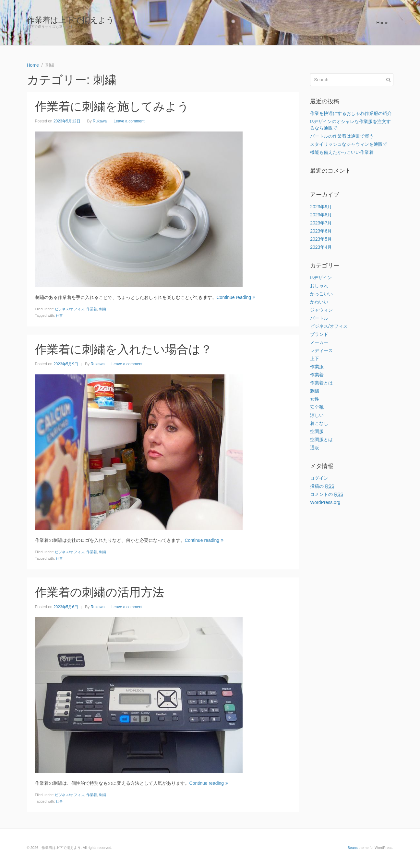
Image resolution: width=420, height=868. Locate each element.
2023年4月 (321, 247)
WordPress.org (325, 502)
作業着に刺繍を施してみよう (112, 106)
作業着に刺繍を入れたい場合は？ (124, 349)
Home (382, 23)
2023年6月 (321, 231)
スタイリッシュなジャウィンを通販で (349, 144)
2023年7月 (321, 223)
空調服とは (321, 440)
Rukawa (100, 121)
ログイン (319, 478)
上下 (315, 359)
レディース (321, 350)
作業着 (92, 309)
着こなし (319, 423)
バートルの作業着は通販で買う (342, 136)
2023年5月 (321, 239)
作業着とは (321, 383)
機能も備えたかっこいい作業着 (342, 152)
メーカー (319, 342)
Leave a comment (129, 121)
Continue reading (236, 297)
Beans (352, 848)
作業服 (317, 367)
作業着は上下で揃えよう (71, 20)
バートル (319, 318)
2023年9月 (321, 207)
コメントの (327, 494)
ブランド (319, 334)
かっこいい (321, 294)
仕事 (59, 315)
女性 (315, 399)
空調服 (317, 431)
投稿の (322, 486)
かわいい (319, 302)
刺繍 (102, 309)
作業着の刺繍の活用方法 (100, 592)
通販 (315, 448)
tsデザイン (321, 278)
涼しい (317, 415)
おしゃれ (319, 286)
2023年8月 (321, 215)
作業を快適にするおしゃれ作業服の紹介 (351, 113)
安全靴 (317, 407)
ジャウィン (321, 310)
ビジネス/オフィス (70, 309)
